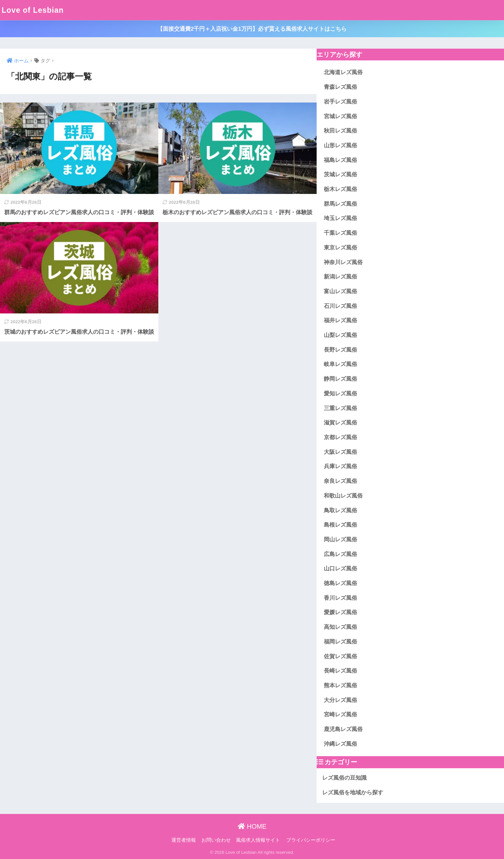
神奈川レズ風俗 (343, 262)
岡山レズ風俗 (340, 540)
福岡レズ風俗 (340, 642)
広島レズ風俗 (340, 554)
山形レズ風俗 (340, 145)
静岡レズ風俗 (340, 379)
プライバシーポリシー (311, 840)
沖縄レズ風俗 (340, 744)
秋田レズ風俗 (340, 131)
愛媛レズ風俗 (340, 612)
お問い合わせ (216, 840)
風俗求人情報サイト (258, 840)
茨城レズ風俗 (340, 175)
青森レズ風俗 (340, 87)
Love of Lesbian (33, 10)
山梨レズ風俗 (340, 335)
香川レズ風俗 (340, 598)
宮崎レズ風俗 (340, 715)
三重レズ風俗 (340, 408)
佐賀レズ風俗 (340, 656)
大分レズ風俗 (340, 700)
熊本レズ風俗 (340, 685)
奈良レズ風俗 (340, 481)
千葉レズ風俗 (340, 233)
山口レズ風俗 (340, 569)
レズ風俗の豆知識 (344, 778)
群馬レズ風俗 (340, 204)
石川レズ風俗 (340, 306)
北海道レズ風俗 (343, 72)
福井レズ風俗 (340, 320)
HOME (252, 826)
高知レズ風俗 (340, 627)
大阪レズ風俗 (340, 452)
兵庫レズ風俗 (340, 466)
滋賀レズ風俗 (340, 423)
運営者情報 (184, 840)
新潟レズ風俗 (340, 277)
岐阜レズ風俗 (340, 364)
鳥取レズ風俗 (340, 510)
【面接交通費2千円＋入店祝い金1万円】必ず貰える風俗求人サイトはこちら (252, 29)
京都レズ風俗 (340, 437)
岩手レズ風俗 (340, 102)
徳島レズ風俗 (340, 583)
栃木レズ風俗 (340, 189)
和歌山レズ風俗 (343, 496)
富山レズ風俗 (340, 291)
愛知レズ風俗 (340, 394)
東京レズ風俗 (340, 248)
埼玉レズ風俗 (340, 218)
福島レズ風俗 (340, 160)
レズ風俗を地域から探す (353, 793)
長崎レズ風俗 (340, 671)
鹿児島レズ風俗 (343, 729)
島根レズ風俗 (340, 525)
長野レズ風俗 (340, 350)
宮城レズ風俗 (340, 116)
